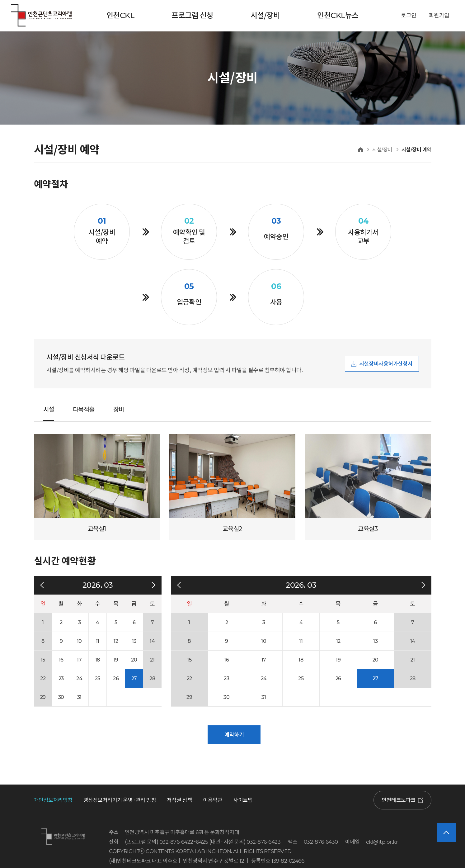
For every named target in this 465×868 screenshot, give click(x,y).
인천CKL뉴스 (338, 15)
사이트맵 (243, 800)
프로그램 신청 (192, 15)
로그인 (409, 15)
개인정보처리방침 (53, 800)
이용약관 (213, 800)
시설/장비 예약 (416, 149)
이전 (42, 585)
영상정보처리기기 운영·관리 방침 (120, 800)
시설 (49, 410)
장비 (119, 410)
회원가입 (439, 15)
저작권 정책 (179, 800)
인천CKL (120, 15)
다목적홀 (84, 410)
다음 (153, 585)
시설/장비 (265, 15)
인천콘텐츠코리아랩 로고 (41, 16)
